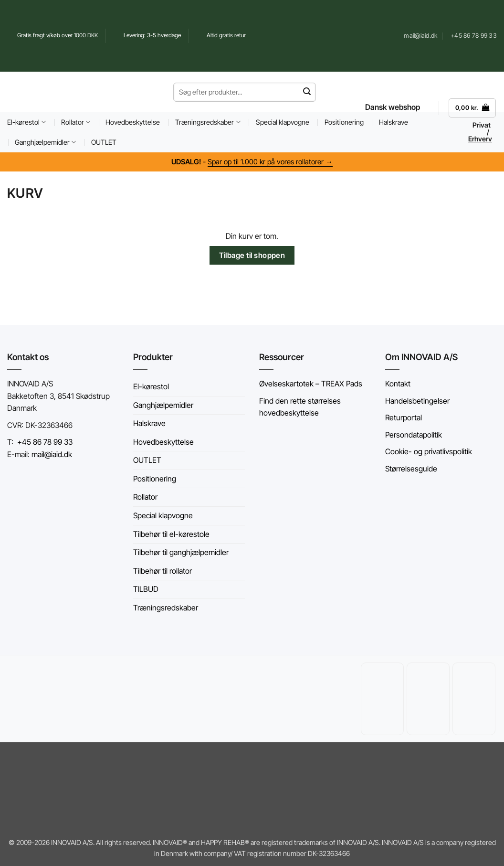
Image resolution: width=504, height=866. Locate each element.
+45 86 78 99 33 (45, 442)
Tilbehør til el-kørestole (171, 534)
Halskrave (149, 423)
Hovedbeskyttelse (133, 122)
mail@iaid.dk (51, 454)
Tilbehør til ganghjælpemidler (181, 552)
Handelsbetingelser (417, 401)
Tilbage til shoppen (252, 255)
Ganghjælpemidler (45, 142)
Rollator (76, 122)
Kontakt (398, 384)
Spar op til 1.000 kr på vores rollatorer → (270, 162)
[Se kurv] (472, 108)
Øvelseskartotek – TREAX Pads (311, 384)
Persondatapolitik (414, 435)
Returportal (404, 417)
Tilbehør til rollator (163, 571)
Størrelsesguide (411, 469)
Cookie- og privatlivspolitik (429, 451)
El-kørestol (26, 122)
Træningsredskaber (208, 122)
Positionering (344, 122)
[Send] (307, 92)
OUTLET (104, 142)
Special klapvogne (283, 122)
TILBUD (146, 589)
